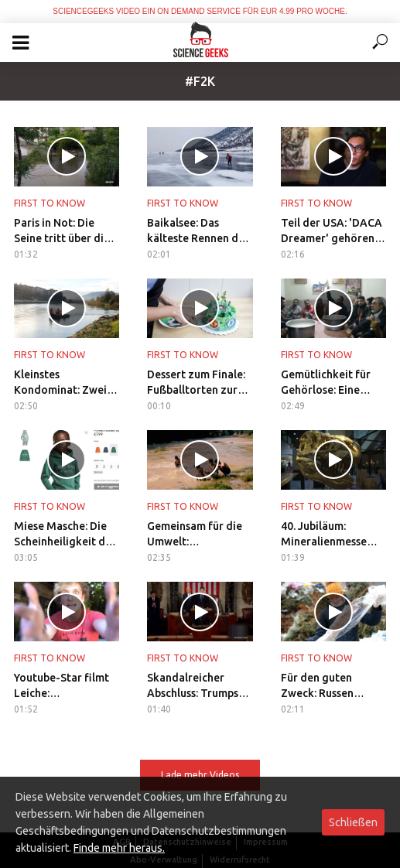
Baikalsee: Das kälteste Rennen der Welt (198, 231)
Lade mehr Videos (200, 775)
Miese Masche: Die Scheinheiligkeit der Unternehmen (65, 535)
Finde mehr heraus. (119, 848)
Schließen (353, 822)
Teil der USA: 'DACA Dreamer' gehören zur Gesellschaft (332, 231)
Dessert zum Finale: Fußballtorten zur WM (196, 383)
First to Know (50, 203)
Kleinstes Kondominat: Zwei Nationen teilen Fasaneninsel (60, 383)
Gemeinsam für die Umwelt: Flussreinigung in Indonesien (195, 535)
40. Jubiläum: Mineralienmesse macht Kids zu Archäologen (324, 535)
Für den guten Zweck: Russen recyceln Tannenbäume (317, 686)
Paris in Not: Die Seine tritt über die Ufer (62, 231)
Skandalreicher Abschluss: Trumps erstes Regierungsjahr (193, 686)
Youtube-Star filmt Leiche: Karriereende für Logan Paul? (62, 686)
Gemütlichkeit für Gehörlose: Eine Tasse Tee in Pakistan (326, 383)
